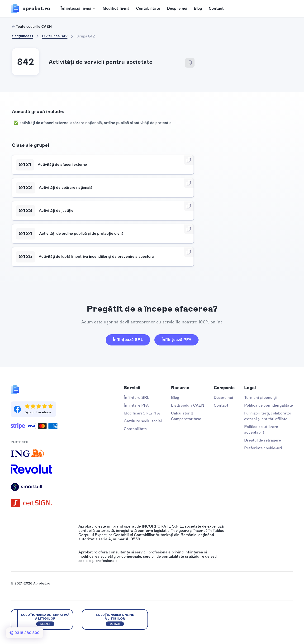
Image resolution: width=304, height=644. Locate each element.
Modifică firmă (116, 8)
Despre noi (177, 8)
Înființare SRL (137, 398)
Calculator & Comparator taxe (186, 416)
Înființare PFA (136, 405)
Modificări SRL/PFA (142, 413)
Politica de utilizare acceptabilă (261, 430)
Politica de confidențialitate (268, 405)
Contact (216, 8)
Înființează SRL (128, 340)
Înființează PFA (176, 340)
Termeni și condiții (260, 398)
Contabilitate (148, 8)
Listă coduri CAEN (188, 405)
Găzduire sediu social (143, 421)
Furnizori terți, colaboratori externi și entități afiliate (268, 416)
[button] (78, 9)
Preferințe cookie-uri (263, 448)
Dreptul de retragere (263, 440)
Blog (198, 8)
